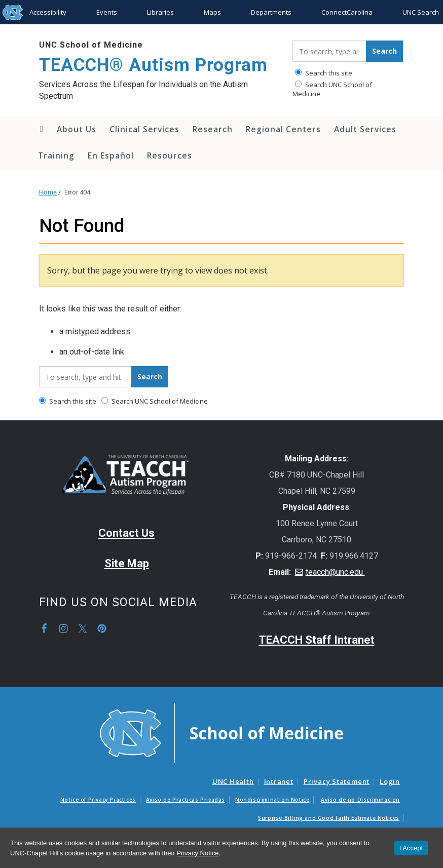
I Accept (411, 848)
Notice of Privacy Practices (98, 800)
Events (107, 12)
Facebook (44, 628)
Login (390, 781)
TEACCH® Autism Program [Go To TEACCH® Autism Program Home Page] (153, 65)
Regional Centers (283, 129)
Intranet (279, 781)
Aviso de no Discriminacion (360, 800)
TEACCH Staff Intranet (317, 640)
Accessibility (48, 12)
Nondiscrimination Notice (272, 800)
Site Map (127, 563)
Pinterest (102, 628)
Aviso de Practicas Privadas (186, 800)
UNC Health (233, 781)
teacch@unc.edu (335, 572)
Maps (212, 12)
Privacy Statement (337, 781)
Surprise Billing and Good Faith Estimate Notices (329, 818)
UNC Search (421, 12)
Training (56, 155)
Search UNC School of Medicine (332, 89)
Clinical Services (144, 129)
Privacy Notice (197, 853)
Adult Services (365, 129)
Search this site (324, 73)
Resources (170, 155)
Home (41, 129)
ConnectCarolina (347, 12)
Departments (271, 12)
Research (213, 129)
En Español (111, 155)
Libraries (160, 12)
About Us (77, 129)
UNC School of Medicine (91, 45)
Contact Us (126, 533)
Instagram (63, 628)
